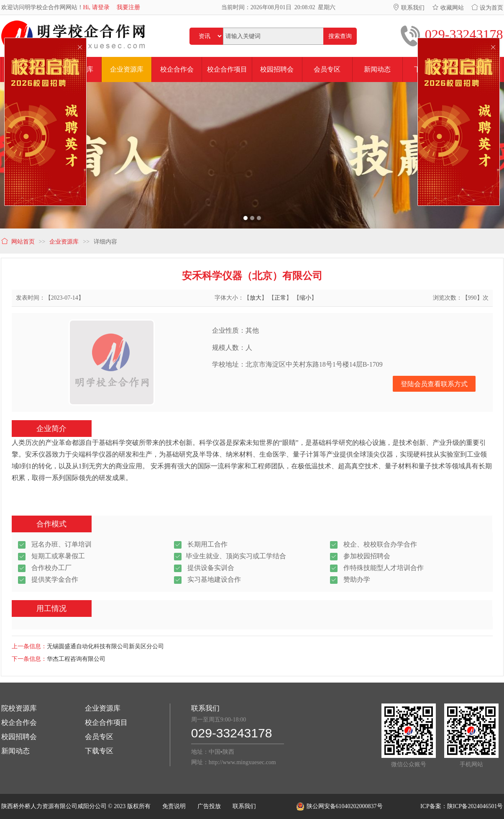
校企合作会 (19, 723)
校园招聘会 (19, 737)
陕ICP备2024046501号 (475, 806)
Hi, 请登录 (96, 7)
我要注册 (128, 7)
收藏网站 (448, 8)
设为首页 (487, 8)
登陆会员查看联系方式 (434, 384)
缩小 (305, 298)
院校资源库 (19, 708)
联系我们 (409, 8)
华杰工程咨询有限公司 (76, 659)
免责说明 (174, 806)
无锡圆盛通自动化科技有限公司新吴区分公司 (105, 646)
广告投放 (209, 806)
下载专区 (99, 751)
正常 (280, 298)
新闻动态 (15, 751)
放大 (256, 298)
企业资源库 (103, 708)
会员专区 (99, 737)
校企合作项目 (106, 723)
